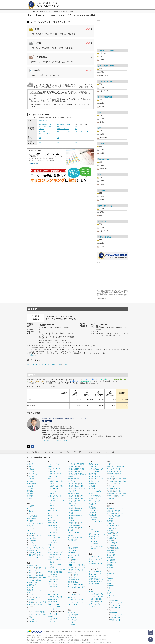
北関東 (37, 612)
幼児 (71, 550)
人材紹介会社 (93, 515)
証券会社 (31, 511)
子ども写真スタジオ (55, 555)
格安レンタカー (53, 515)
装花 (76, 127)
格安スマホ (119, 474)
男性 (40, 138)
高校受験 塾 (71, 481)
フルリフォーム (34, 595)
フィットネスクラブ (74, 595)
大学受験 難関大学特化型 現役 (77, 474)
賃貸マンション (32, 587)
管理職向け (94, 544)
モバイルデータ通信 (114, 469)
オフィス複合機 (53, 579)
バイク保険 (31, 471)
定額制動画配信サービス (56, 552)
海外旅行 (60, 597)
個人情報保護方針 (67, 632)
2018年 (59, 365)
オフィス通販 (53, 577)
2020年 (47, 365)
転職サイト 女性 (94, 476)
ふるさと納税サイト (55, 496)
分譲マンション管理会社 (35, 575)
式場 (76, 129)
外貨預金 (30, 526)
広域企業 (111, 486)
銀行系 (31, 536)
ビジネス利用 (54, 619)
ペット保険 (31, 486)
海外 (55, 614)
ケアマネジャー (81, 567)
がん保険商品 (111, 545)
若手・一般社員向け (97, 546)
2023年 (35, 365)
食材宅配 (51, 479)
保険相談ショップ (33, 498)
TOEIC (71, 565)
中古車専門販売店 (55, 528)
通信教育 (71, 530)
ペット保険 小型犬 (113, 526)
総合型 (52, 562)
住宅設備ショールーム (34, 590)
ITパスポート (79, 570)
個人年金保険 (111, 563)
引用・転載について (88, 632)
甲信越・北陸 (79, 486)
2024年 (29, 365)
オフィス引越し (53, 574)
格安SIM (111, 474)
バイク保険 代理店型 (114, 516)
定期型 (116, 533)
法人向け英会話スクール (76, 585)
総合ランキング (43, 121)
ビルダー (31, 609)
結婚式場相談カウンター (97, 579)
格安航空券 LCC (54, 604)
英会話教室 (71, 553)
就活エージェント (95, 464)
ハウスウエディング (96, 572)
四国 (110, 484)
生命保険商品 (111, 538)
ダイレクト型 (33, 467)
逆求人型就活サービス (96, 469)
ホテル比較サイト (54, 602)
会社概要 (47, 632)
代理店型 (31, 469)
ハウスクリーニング (55, 474)
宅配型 (52, 506)
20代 (40, 143)
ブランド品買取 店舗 (55, 572)
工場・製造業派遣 (95, 496)
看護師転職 (93, 484)
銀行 (30, 513)
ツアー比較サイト (54, 609)
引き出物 (41, 129)
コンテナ (53, 503)
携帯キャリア (111, 464)
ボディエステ (93, 561)
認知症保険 (111, 553)
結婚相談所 (93, 577)
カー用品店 (71, 622)
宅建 (71, 563)
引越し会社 (52, 508)
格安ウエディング (95, 574)
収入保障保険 (113, 543)
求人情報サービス (95, 501)
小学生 (83, 533)
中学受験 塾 (71, 506)
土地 (44, 568)
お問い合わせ (77, 632)
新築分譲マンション (34, 600)
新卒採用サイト (94, 508)
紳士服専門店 (72, 617)
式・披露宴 (42, 131)
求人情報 (98, 632)
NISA (29, 509)
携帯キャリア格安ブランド (116, 467)
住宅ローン (31, 528)
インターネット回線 (114, 489)
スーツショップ (73, 620)
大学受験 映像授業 (74, 479)
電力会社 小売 (53, 584)
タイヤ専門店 (72, 625)
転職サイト (93, 474)
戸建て (39, 568)
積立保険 (110, 567)
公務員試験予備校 (73, 582)
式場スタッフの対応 (44, 134)
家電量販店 (71, 612)
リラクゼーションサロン (76, 600)
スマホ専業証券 (32, 516)
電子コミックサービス (55, 560)
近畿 (40, 578)
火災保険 (30, 481)
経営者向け (94, 541)
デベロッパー (33, 622)
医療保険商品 (111, 531)
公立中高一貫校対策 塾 (75, 515)
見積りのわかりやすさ (63, 129)
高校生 (71, 533)
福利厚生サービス (54, 582)
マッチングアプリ (95, 584)
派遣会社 (92, 493)
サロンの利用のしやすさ (45, 124)
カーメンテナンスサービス (57, 547)
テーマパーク (93, 606)
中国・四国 (43, 614)
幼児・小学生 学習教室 (75, 538)
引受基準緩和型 (114, 536)
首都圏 (31, 578)
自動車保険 (31, 464)
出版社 (52, 567)
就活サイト (93, 467)
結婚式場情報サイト (96, 581)
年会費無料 (32, 540)
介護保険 (110, 558)
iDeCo (109, 583)
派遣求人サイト (94, 498)
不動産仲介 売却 (32, 565)
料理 (58, 127)
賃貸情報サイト (32, 585)
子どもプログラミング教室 (76, 587)
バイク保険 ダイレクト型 (115, 513)
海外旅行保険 (31, 484)
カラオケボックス (95, 604)
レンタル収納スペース (57, 501)
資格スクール (72, 572)
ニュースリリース (56, 632)
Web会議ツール (94, 536)
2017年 (64, 365)
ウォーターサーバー (55, 464)
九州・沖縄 (73, 491)
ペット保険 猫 (112, 528)
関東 (102, 594)
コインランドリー (54, 476)
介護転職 (92, 486)
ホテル (50, 616)
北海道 (71, 484)
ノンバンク (38, 536)
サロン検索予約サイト (96, 564)
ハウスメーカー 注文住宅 (35, 605)
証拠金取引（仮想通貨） (36, 555)
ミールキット (53, 484)
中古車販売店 (53, 525)
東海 (36, 578)
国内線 (52, 607)
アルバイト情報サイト (96, 471)
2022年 (41, 365)
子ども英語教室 (73, 548)
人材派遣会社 (93, 518)
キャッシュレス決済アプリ (36, 548)
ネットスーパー (53, 489)
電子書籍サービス (54, 557)
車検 (50, 545)
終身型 (111, 533)
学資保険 (30, 496)
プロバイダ (111, 476)
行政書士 (72, 567)
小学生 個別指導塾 (74, 525)
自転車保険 (31, 479)
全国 (101, 601)
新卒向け (93, 549)
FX (28, 531)
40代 (76, 143)
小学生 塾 (71, 520)
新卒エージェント (95, 511)
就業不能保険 (111, 550)
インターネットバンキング (36, 523)
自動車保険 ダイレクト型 (115, 509)
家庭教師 (71, 535)
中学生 (77, 533)
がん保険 (30, 493)
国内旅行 (53, 597)
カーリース (52, 518)
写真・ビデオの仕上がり (82, 131)
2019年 (53, 365)
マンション (32, 568)
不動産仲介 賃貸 (32, 583)
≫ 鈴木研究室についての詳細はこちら (54, 440)
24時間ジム (71, 597)
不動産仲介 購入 (32, 570)
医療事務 (75, 560)
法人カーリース (94, 529)
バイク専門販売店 (55, 538)
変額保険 (110, 565)
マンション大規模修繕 (34, 580)
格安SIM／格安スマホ (114, 471)
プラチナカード (115, 608)
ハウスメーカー (34, 619)
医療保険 (30, 491)
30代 (58, 143)
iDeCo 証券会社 (32, 518)
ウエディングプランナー (106, 81)
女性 (58, 138)
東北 (32, 612)
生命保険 (30, 489)
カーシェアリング (54, 511)
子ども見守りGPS (54, 587)
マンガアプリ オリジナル (56, 569)
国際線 (58, 607)
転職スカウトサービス (96, 479)
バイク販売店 (53, 535)
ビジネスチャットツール (97, 534)
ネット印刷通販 (94, 532)
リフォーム (31, 592)
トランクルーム (53, 498)
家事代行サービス (54, 471)
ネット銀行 (31, 521)
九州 (44, 578)
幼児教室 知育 (72, 540)
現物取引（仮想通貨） (36, 553)
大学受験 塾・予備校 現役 (76, 464)
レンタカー (52, 513)
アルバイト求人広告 (96, 521)
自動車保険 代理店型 (114, 511)
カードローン (31, 533)
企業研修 (92, 539)
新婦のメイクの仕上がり (64, 131)
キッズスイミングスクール (76, 602)
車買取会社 (52, 520)
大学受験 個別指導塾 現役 (76, 469)
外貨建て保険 (111, 555)
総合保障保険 (111, 560)
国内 (51, 614)
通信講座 (71, 558)
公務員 (71, 570)
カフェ (50, 550)
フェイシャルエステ (96, 559)
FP (70, 560)
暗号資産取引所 (32, 550)
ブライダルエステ (95, 556)
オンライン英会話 (73, 555)
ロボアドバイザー (33, 558)
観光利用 (53, 621)
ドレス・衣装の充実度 (45, 127)
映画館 (91, 592)
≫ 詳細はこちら (32, 355)
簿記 (75, 563)
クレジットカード (33, 538)
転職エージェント (95, 481)
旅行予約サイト (53, 594)
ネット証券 (31, 506)
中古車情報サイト (54, 523)
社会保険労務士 (80, 565)
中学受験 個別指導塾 (74, 511)
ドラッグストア (73, 615)
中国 (124, 481)
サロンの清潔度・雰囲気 (64, 124)
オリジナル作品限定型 (57, 564)
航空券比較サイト (54, 599)
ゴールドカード (34, 545)
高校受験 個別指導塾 (74, 493)
